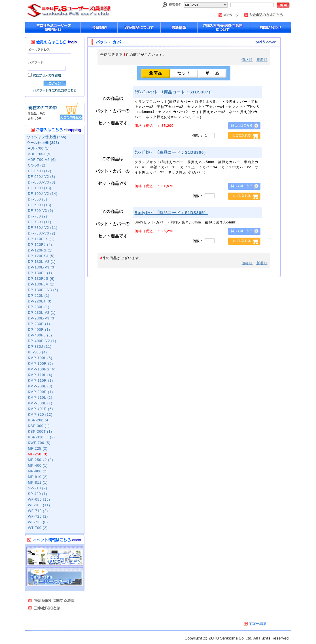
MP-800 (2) (38, 471)
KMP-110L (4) (40, 375)
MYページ (229, 15)
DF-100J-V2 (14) (43, 194)
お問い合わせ (271, 27)
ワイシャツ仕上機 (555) (47, 137)
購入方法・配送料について (224, 27)
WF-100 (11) (39, 505)
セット (184, 73)
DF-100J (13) (40, 188)
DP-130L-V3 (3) (42, 267)
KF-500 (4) (38, 352)
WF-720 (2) (38, 517)
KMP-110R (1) (41, 381)
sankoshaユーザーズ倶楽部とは (53, 27)
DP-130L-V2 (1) (42, 262)
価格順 (247, 60)
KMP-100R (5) (41, 364)
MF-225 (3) (38, 449)
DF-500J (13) (40, 205)
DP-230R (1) (39, 324)
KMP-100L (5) (40, 358)
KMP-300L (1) (40, 403)
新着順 (262, 60)
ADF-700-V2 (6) (42, 160)
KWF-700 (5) (39, 443)
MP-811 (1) (38, 483)
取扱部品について (139, 27)
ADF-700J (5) (40, 154)
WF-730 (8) (38, 522)
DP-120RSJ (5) (41, 256)
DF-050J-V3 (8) (42, 182)
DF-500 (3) (38, 199)
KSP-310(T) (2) (42, 437)
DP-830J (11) (40, 347)
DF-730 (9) (38, 216)
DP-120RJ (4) (40, 245)
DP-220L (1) (39, 296)
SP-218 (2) (38, 488)
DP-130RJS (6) (41, 279)
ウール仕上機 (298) (43, 143)
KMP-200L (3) (40, 386)
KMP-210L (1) (40, 398)
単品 (212, 73)
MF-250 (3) (38, 454)
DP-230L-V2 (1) (42, 313)
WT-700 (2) (38, 528)
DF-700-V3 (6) (41, 211)
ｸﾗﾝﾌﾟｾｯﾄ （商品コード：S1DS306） (171, 152)
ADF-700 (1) (39, 148)
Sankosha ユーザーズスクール (55, 577)
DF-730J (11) (40, 222)
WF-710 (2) (38, 511)
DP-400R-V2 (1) (42, 341)
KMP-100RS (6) (42, 369)
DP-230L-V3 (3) (42, 318)
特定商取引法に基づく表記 (51, 600)
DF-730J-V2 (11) (43, 228)
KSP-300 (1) (39, 426)
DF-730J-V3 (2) (42, 233)
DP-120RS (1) (40, 250)
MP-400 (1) (38, 466)
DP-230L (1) (39, 307)
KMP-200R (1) (41, 392)
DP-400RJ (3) (40, 335)
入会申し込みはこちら (264, 15)
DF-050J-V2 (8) (42, 177)
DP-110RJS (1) (41, 239)
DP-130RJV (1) (41, 284)
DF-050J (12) (40, 171)
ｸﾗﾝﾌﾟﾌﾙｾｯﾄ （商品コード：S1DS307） (174, 92)
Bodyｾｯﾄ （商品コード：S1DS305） (171, 213)
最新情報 (179, 27)
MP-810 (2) (38, 477)
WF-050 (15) (39, 500)
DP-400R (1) (39, 330)
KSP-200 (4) (39, 420)
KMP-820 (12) (40, 415)
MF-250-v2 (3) (41, 460)
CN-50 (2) (37, 165)
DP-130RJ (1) (40, 273)
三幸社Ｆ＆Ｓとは (47, 608)
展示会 (55, 556)
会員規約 (99, 27)
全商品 (156, 73)
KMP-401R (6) (41, 409)
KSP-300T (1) (40, 432)
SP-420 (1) (38, 494)
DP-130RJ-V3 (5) (43, 290)
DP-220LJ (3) (40, 301)
